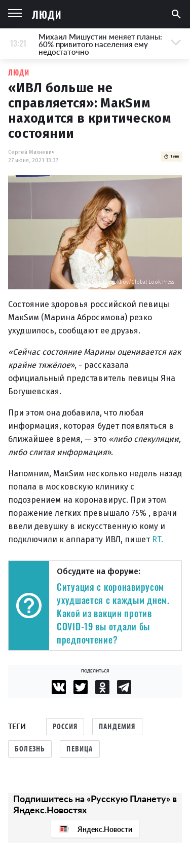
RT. (158, 539)
